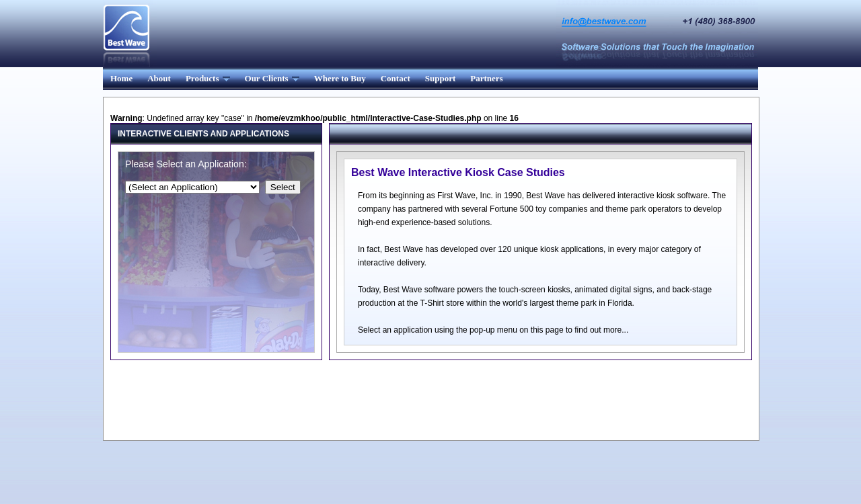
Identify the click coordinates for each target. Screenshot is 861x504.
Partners (486, 78)
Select (283, 187)
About (159, 78)
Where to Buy (340, 78)
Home (121, 78)
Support (441, 78)
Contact (396, 78)
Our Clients (272, 78)
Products (208, 78)
